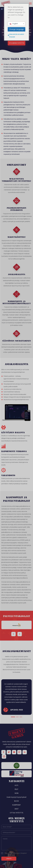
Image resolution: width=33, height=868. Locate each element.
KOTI (16, 785)
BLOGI (16, 801)
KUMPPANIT (17, 805)
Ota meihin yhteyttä (17, 43)
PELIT (16, 789)
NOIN (17, 793)
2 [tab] (17, 717)
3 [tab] (21, 717)
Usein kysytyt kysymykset (16, 797)
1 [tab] (13, 717)
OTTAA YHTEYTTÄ (16, 813)
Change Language (16, 29)
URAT (17, 809)
